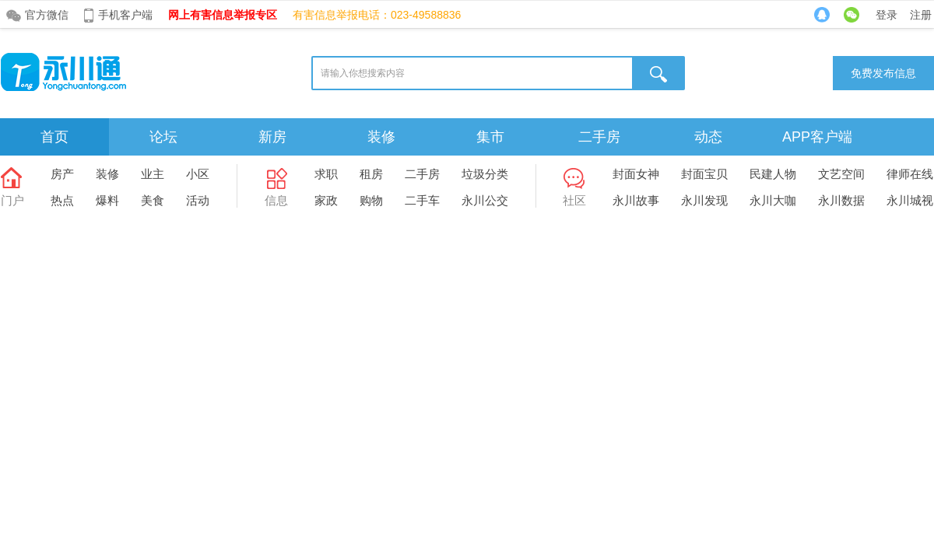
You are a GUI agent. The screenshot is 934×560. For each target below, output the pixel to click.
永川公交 (485, 200)
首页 (54, 137)
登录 (887, 15)
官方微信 (47, 15)
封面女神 (636, 174)
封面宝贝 (704, 174)
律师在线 (910, 174)
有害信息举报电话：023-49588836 (377, 15)
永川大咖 (773, 200)
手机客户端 (125, 15)
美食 (153, 200)
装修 (381, 137)
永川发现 (704, 200)
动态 (708, 137)
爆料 (107, 200)
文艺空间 (841, 174)
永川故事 (636, 200)
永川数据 (841, 200)
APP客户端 (817, 137)
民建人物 (773, 174)
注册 (921, 15)
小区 (198, 174)
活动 (198, 200)
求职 (326, 174)
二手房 (599, 137)
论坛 (163, 137)
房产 (62, 174)
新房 (272, 137)
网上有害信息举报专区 (223, 15)
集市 (490, 137)
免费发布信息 (883, 73)
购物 (371, 200)
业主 (153, 174)
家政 (326, 200)
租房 (371, 174)
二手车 (422, 200)
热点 (62, 200)
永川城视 (910, 200)
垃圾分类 (485, 174)
